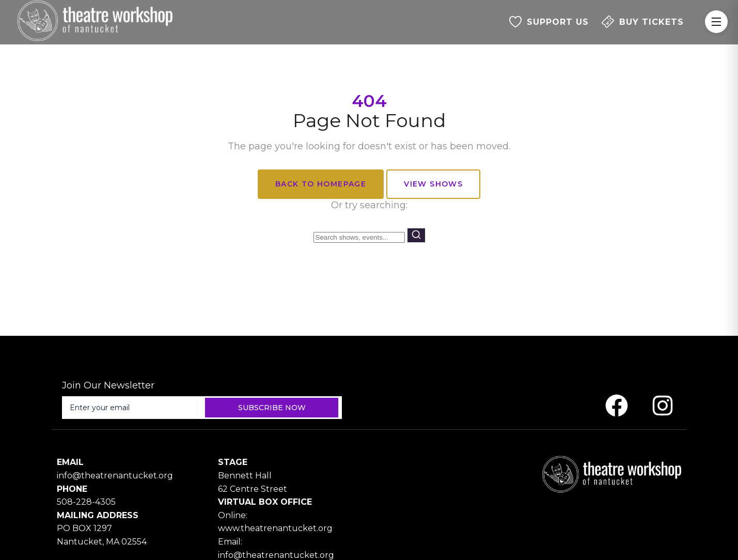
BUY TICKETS (651, 22)
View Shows (433, 184)
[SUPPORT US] (515, 22)
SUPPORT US (558, 22)
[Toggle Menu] (716, 22)
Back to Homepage (321, 184)
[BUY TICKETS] (608, 22)
